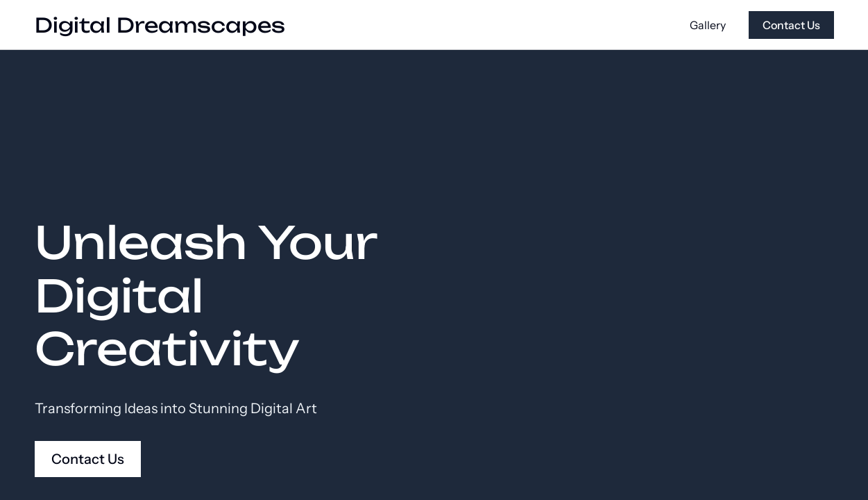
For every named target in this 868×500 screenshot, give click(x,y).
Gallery (708, 25)
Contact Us (791, 25)
